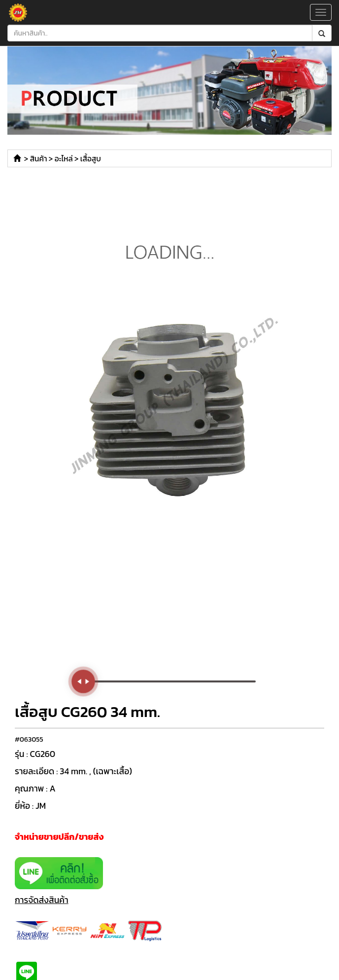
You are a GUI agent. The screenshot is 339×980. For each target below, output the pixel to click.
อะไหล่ (64, 159)
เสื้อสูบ (91, 159)
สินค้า (39, 159)
